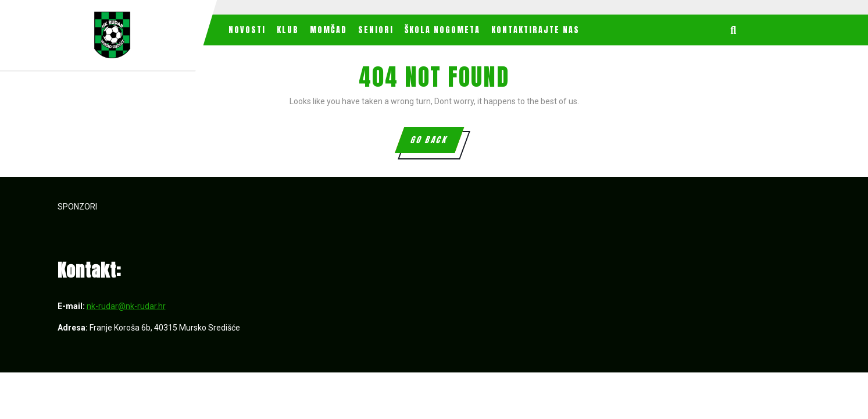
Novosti (247, 30)
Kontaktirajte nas (535, 30)
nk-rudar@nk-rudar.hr (126, 306)
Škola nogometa (442, 30)
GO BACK (436, 143)
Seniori (376, 30)
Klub (288, 30)
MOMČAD (328, 30)
